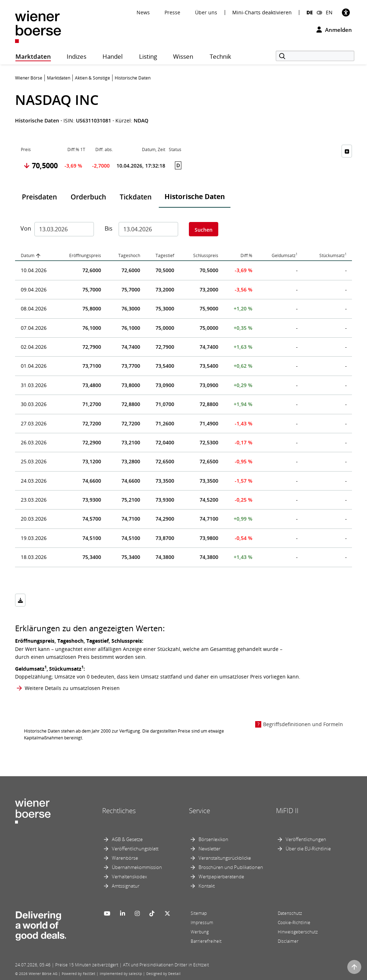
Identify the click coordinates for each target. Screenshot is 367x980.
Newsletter (209, 849)
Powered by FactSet (78, 974)
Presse (172, 12)
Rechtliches (119, 811)
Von (25, 228)
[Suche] (315, 56)
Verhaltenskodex (129, 877)
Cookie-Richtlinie (294, 923)
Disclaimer (288, 941)
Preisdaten (39, 197)
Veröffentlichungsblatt (135, 849)
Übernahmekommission (137, 867)
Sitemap (199, 913)
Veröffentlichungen (306, 839)
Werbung (200, 932)
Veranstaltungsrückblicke (225, 858)
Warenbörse (125, 858)
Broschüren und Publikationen (231, 867)
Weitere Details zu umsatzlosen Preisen (72, 688)
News (143, 12)
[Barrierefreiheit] (346, 12)
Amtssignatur (126, 886)
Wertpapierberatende (221, 877)
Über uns (206, 12)
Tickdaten (136, 197)
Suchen (204, 230)
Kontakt (207, 886)
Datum (28, 255)
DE (310, 12)
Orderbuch (88, 197)
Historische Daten (195, 197)
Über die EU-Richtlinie (308, 849)
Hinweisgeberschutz (298, 932)
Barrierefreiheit (206, 941)
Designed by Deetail (163, 974)
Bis (109, 228)
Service (199, 811)
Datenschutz (290, 913)
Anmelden (334, 30)
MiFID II (287, 811)
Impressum (202, 923)
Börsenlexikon (213, 839)
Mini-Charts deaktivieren (262, 13)
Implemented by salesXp (121, 974)
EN (329, 12)
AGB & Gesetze (127, 839)
